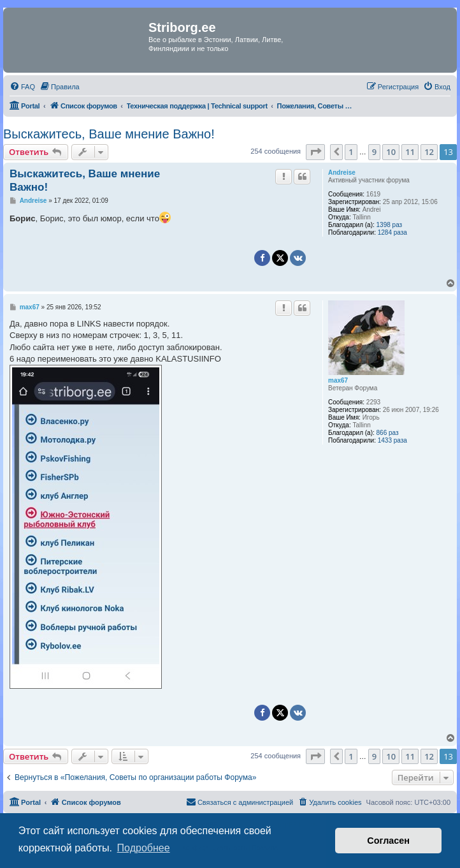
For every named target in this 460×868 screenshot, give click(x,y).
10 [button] (391, 152)
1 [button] (351, 152)
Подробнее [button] (144, 848)
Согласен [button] (388, 841)
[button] (315, 152)
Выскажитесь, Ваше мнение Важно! (109, 134)
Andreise (342, 173)
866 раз (388, 433)
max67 (338, 380)
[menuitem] (22, 87)
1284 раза (392, 232)
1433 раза (392, 440)
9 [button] (374, 152)
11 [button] (410, 152)
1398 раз (390, 225)
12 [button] (429, 152)
